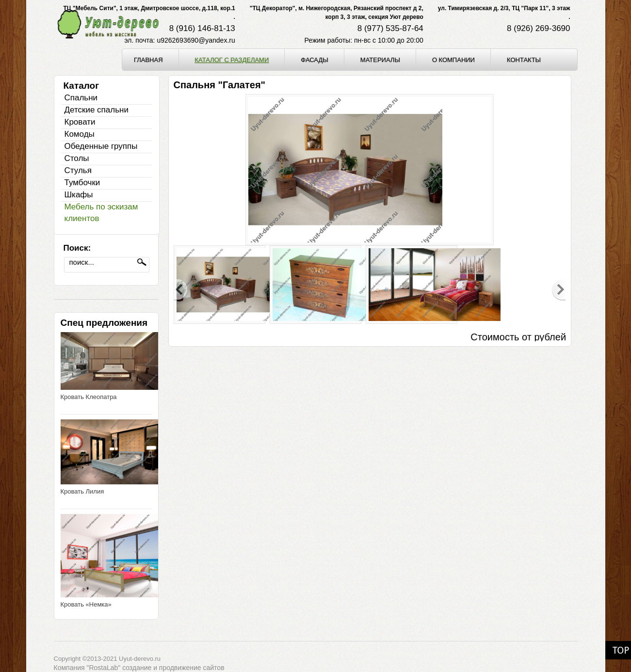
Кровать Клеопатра (89, 397)
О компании (453, 60)
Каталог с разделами (232, 60)
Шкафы (79, 195)
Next (559, 290)
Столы (77, 158)
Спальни (81, 98)
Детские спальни (97, 110)
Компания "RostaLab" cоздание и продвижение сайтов (139, 668)
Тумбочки (82, 183)
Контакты (524, 60)
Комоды (80, 134)
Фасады (315, 60)
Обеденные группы (101, 146)
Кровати (80, 122)
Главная (148, 60)
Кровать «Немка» (86, 604)
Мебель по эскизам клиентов (101, 213)
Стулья (78, 170)
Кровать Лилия (82, 491)
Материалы (380, 60)
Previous (181, 290)
